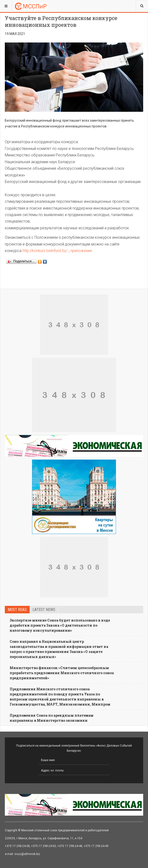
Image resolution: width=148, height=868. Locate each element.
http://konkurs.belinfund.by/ (45, 251)
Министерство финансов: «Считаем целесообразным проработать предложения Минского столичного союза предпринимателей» (62, 673)
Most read (17, 610)
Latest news (44, 610)
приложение (81, 251)
